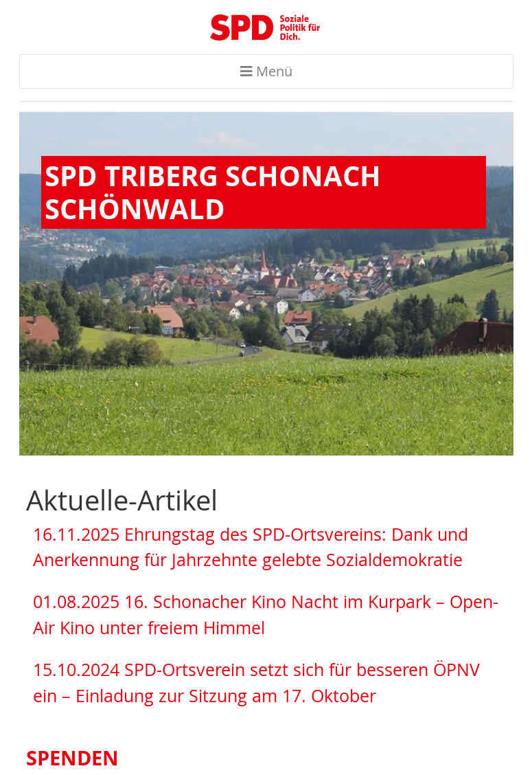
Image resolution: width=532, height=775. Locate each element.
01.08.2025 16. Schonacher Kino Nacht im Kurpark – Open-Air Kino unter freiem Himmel (266, 615)
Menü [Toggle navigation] (266, 71)
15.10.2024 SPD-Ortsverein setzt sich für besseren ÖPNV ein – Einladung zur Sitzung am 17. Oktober (256, 683)
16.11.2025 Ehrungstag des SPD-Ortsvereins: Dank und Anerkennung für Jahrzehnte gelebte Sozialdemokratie (251, 547)
